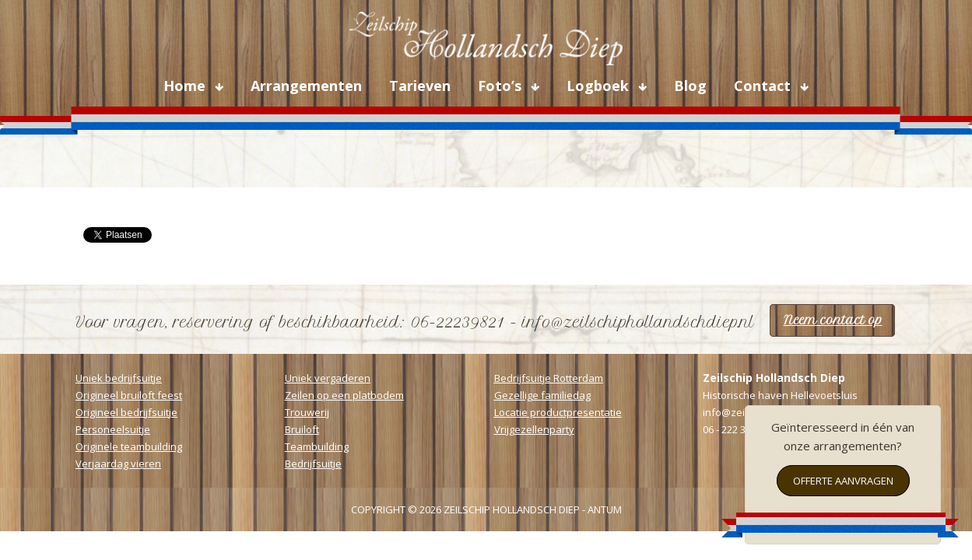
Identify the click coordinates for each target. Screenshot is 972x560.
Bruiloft (302, 429)
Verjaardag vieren (118, 464)
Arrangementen (306, 86)
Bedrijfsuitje (313, 464)
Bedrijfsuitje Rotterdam (549, 378)
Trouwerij (307, 412)
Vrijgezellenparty (534, 429)
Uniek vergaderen (328, 378)
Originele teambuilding (129, 446)
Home (186, 86)
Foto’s (502, 86)
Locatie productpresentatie (558, 412)
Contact (764, 86)
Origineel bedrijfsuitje (126, 412)
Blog (690, 86)
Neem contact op (833, 320)
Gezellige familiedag (542, 395)
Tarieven (420, 86)
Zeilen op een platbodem (344, 395)
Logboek (600, 86)
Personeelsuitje (113, 429)
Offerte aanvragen (843, 481)
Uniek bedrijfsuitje (119, 378)
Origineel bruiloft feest (129, 395)
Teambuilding (317, 446)
